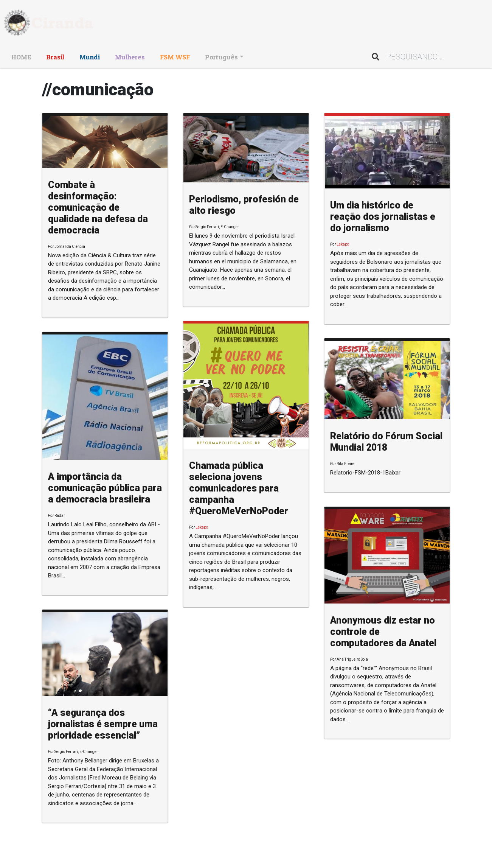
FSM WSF (175, 57)
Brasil (55, 57)
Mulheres (130, 57)
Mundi (90, 57)
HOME (21, 57)
